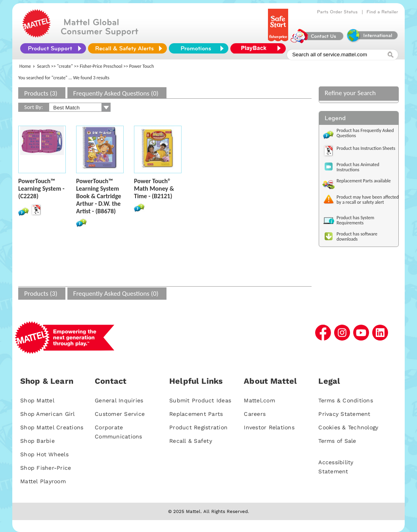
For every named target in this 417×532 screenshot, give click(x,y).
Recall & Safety (191, 441)
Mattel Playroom (43, 481)
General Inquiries (119, 400)
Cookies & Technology (348, 427)
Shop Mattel (37, 400)
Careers (255, 414)
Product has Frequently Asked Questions (365, 133)
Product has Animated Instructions (358, 167)
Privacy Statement (344, 414)
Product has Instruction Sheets (366, 148)
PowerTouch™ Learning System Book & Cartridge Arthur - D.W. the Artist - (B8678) (99, 196)
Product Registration (198, 427)
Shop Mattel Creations (52, 427)
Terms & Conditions (346, 400)
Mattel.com (259, 400)
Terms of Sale (337, 441)
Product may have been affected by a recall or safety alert (368, 200)
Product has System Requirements (355, 220)
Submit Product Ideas (200, 400)
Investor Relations (269, 427)
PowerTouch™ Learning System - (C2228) (41, 188)
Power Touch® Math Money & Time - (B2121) (154, 188)
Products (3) (41, 93)
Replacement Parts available (364, 181)
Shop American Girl (48, 414)
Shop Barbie (37, 441)
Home (25, 66)
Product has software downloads (357, 236)
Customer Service (120, 414)
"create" (65, 66)
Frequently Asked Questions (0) (116, 93)
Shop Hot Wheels (44, 454)
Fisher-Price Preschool (101, 66)
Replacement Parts (196, 414)
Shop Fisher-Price (46, 468)
